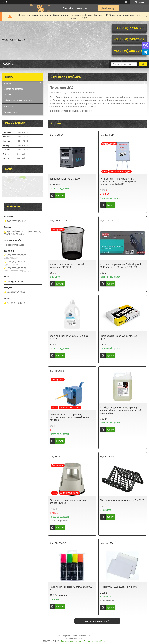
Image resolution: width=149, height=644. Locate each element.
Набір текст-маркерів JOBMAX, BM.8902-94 (71, 588)
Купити (60, 195)
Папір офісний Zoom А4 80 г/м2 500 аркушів (119, 337)
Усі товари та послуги (96, 621)
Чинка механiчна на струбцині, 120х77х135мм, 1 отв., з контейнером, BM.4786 (70, 417)
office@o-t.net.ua (15, 281)
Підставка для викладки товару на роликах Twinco (68, 502)
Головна (8, 64)
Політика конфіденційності (95, 641)
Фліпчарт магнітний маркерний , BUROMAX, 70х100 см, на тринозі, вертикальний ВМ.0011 (118, 181)
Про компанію (11, 112)
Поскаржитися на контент (71, 641)
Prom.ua (89, 636)
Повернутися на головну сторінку (72, 111)
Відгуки (7, 95)
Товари (7, 83)
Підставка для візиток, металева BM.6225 (122, 500)
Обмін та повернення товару (18, 100)
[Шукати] (143, 64)
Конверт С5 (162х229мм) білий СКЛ (119, 587)
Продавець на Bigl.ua (74, 638)
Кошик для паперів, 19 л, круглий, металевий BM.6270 (67, 266)
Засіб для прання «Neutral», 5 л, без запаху (69, 337)
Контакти (8, 106)
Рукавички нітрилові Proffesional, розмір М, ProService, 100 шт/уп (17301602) (121, 266)
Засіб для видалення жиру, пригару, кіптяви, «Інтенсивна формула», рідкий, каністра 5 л (121, 410)
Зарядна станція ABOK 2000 (65, 179)
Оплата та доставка (14, 89)
